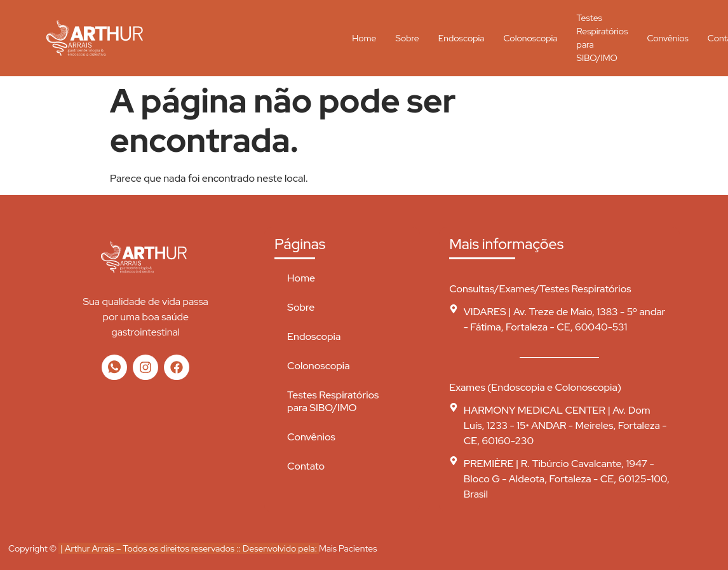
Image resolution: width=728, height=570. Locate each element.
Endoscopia (462, 38)
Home (364, 38)
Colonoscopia (530, 38)
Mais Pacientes (348, 548)
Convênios (667, 38)
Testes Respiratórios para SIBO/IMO (603, 38)
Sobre (407, 38)
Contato (306, 466)
